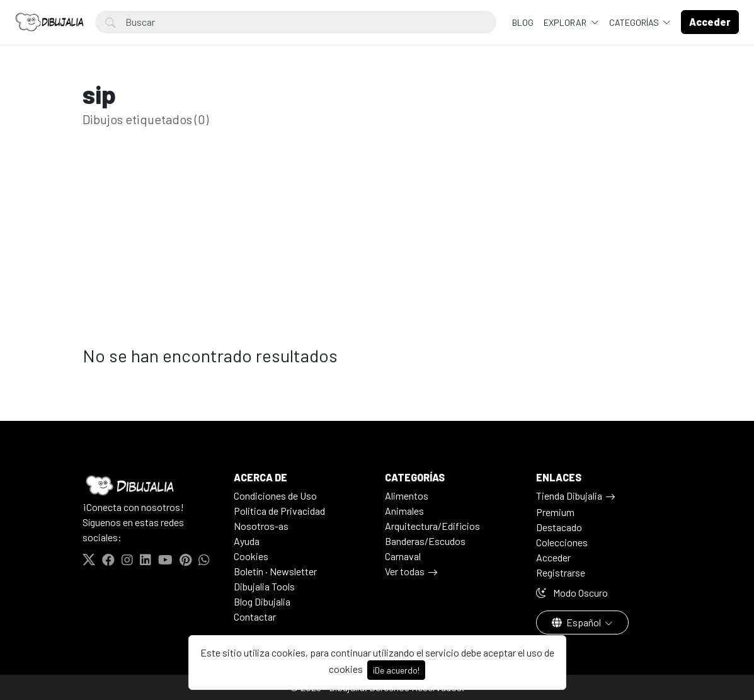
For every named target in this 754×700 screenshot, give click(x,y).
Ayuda (247, 541)
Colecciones (562, 542)
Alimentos (407, 496)
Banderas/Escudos (425, 541)
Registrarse (561, 572)
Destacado (559, 527)
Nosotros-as (261, 526)
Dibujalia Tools (264, 586)
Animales (404, 511)
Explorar (566, 22)
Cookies (251, 556)
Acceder (553, 557)
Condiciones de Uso (275, 496)
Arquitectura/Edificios (432, 526)
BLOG (523, 22)
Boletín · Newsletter (275, 571)
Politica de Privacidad (279, 511)
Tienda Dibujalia (569, 496)
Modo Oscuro (572, 593)
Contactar (255, 617)
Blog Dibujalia (262, 601)
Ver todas (405, 571)
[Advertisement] (377, 257)
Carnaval (403, 556)
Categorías (635, 22)
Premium (555, 512)
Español (577, 622)
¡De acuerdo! (396, 670)
